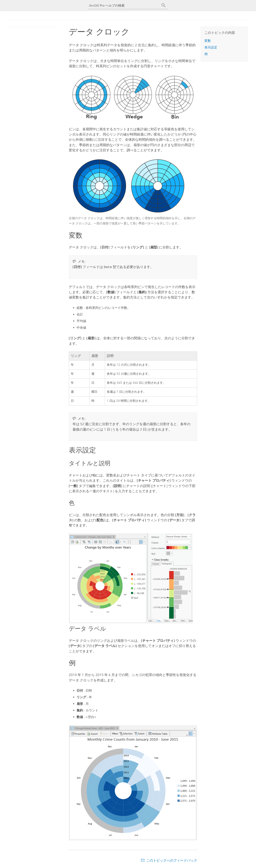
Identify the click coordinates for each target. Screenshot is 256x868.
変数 (208, 41)
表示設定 (211, 47)
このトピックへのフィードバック (172, 860)
